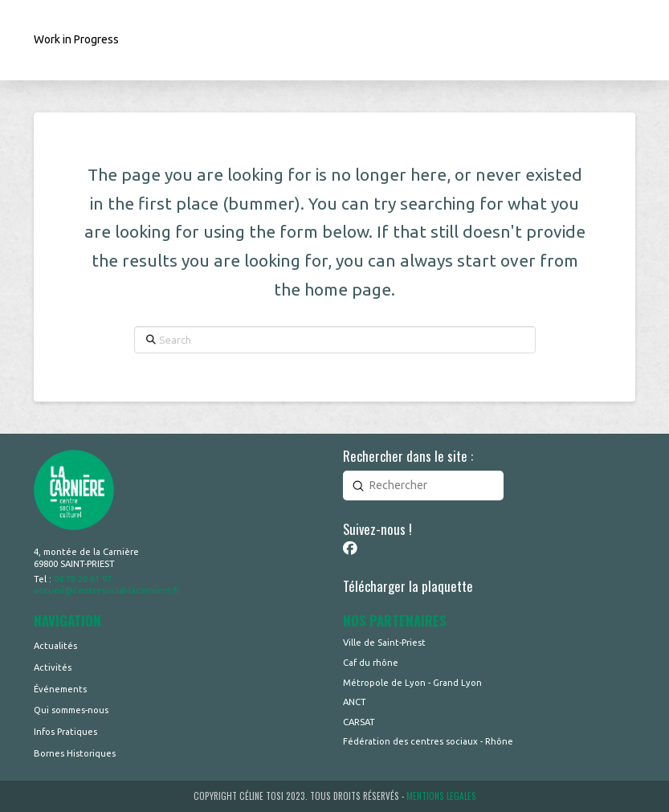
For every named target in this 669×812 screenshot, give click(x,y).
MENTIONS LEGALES (441, 796)
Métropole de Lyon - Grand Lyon (412, 683)
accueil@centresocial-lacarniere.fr (107, 590)
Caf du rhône (371, 663)
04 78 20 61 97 (83, 579)
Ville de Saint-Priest (384, 643)
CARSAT (359, 722)
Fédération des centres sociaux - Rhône (428, 741)
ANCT (355, 702)
